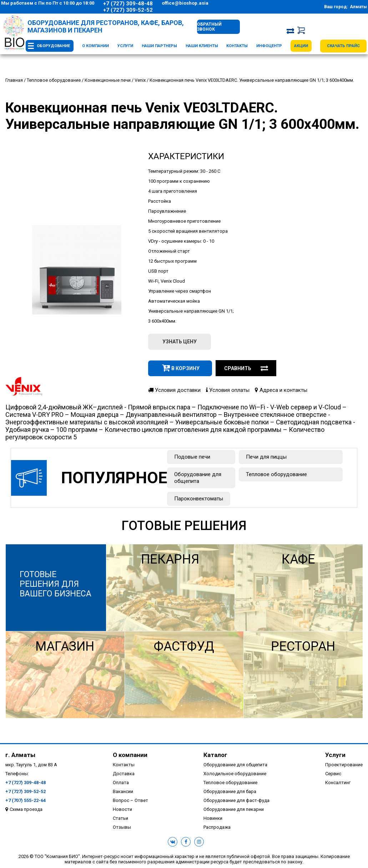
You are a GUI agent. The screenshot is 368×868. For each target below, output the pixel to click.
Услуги (125, 46)
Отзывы (122, 827)
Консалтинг (338, 783)
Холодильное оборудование (235, 774)
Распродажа (217, 827)
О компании (95, 46)
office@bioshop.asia (185, 3)
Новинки (213, 818)
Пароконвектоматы (199, 499)
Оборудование (53, 46)
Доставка (124, 774)
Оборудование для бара (230, 791)
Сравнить (246, 368)
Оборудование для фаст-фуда (236, 800)
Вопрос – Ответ (130, 800)
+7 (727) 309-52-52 (128, 10)
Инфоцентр (269, 46)
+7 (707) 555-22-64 (26, 800)
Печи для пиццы (266, 457)
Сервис (333, 774)
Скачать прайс (343, 46)
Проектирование (344, 765)
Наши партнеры (159, 46)
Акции (301, 46)
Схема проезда (26, 809)
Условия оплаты (228, 390)
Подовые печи (192, 457)
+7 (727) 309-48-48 (128, 4)
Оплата (121, 783)
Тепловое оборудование (276, 474)
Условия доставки (174, 390)
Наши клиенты (202, 46)
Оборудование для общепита (198, 478)
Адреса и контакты (281, 390)
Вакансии (123, 791)
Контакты (237, 46)
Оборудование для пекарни (234, 809)
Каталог (215, 755)
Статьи (120, 818)
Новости (122, 809)
